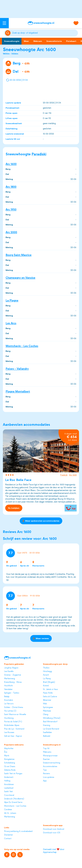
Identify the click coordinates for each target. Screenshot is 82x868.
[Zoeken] (45, 33)
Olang (46, 714)
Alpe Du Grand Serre (13, 802)
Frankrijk (64, 475)
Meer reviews (41, 638)
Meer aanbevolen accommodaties (41, 521)
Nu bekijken (14, 508)
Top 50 (46, 748)
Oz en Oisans (10, 766)
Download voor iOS (52, 833)
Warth (7, 756)
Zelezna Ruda (10, 770)
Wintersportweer (50, 756)
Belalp (7, 697)
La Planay (47, 679)
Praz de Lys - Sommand (14, 729)
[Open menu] (4, 23)
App (45, 781)
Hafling (7, 781)
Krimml (46, 686)
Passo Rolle (48, 693)
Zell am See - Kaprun (13, 736)
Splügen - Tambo (12, 693)
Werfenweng (10, 679)
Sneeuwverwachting (52, 763)
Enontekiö (9, 700)
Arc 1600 (11, 164)
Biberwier (47, 700)
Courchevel (9, 795)
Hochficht (8, 686)
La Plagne (12, 300)
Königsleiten (9, 759)
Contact (8, 839)
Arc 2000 (11, 232)
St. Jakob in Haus (50, 689)
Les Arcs (11, 323)
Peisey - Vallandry (17, 369)
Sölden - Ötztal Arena (14, 707)
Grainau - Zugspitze (13, 675)
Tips (45, 770)
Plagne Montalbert (18, 391)
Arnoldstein (9, 784)
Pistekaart (71, 41)
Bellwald (47, 736)
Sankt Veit (8, 791)
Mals (45, 704)
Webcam (38, 41)
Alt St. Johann (10, 813)
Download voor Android (54, 829)
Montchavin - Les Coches (22, 346)
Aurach (46, 675)
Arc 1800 (11, 187)
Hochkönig (9, 718)
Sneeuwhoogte (12, 41)
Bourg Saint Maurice (19, 255)
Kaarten (46, 759)
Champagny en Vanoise (20, 278)
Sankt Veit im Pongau (13, 774)
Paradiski (39, 154)
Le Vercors (9, 704)
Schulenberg (10, 763)
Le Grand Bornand (51, 729)
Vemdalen (8, 689)
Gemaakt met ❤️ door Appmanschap (54, 851)
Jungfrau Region (11, 668)
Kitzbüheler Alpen (12, 725)
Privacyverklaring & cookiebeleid (18, 831)
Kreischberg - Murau (13, 682)
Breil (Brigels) (49, 682)
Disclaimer (8, 835)
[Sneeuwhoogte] (41, 23)
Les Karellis (9, 671)
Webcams (47, 752)
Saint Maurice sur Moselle (15, 714)
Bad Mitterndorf (50, 722)
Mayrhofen (9, 748)
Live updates (49, 777)
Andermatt (9, 777)
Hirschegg (47, 671)
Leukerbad (9, 788)
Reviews (46, 774)
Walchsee (47, 711)
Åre (6, 752)
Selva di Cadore (50, 697)
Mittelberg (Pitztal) (52, 718)
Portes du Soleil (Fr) (13, 722)
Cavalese (8, 809)
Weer (26, 41)
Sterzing (47, 725)
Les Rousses (9, 732)
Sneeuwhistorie (54, 41)
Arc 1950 (11, 209)
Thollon (46, 668)
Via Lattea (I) (10, 711)
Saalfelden (47, 732)
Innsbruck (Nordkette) (14, 799)
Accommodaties (50, 766)
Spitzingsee (48, 707)
